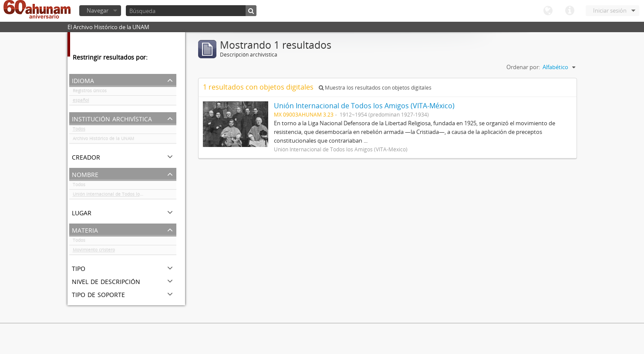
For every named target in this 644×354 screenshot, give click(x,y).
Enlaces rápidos (570, 11)
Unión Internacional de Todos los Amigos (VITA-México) (125, 196)
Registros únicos (90, 92)
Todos (79, 130)
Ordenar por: (523, 67)
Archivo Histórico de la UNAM (103, 140)
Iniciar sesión (610, 10)
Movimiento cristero (94, 251)
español (81, 102)
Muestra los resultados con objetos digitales (375, 88)
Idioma (548, 11)
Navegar (98, 10)
